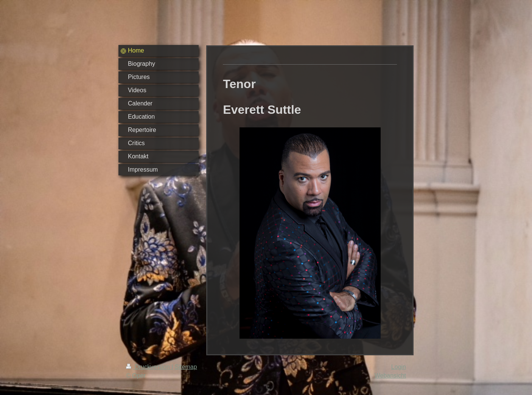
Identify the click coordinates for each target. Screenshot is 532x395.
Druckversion (149, 367)
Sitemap (186, 367)
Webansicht (390, 376)
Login (399, 367)
